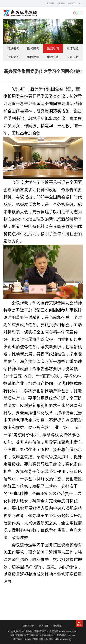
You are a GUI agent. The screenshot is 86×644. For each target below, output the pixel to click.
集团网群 (61, 3)
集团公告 (53, 57)
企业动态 (13, 57)
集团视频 (33, 57)
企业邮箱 (50, 3)
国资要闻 (33, 48)
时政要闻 (13, 48)
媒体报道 (73, 48)
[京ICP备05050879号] (60, 639)
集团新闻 (53, 48)
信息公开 (72, 3)
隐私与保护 (28, 626)
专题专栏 (73, 57)
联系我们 (43, 626)
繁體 (81, 3)
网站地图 (57, 626)
